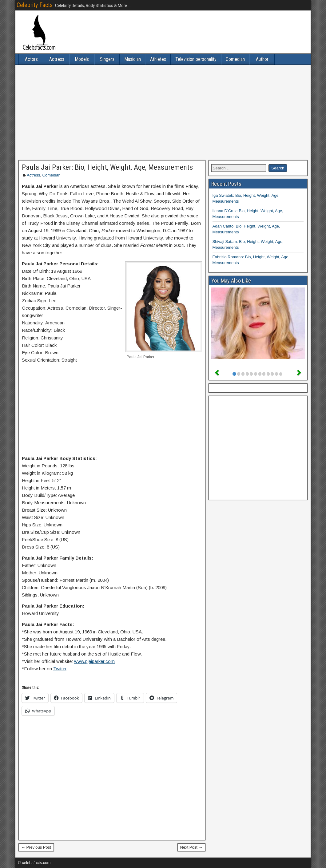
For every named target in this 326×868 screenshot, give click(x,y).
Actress (57, 59)
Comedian (235, 59)
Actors (31, 59)
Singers (107, 59)
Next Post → (191, 847)
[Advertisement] (163, 113)
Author (262, 59)
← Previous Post (36, 847)
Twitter (60, 669)
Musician (133, 59)
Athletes (158, 59)
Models (82, 59)
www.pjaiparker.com (94, 661)
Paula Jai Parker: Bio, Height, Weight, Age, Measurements (107, 167)
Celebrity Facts (35, 5)
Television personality (196, 59)
